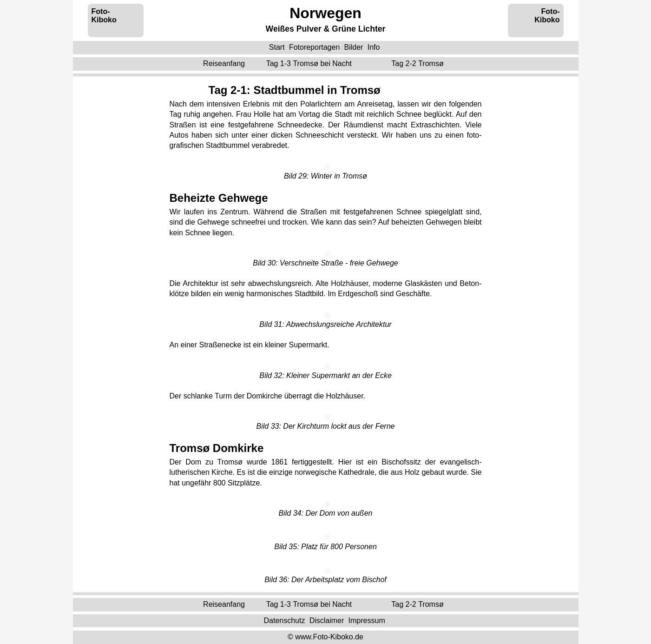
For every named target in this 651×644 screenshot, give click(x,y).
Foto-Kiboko (104, 16)
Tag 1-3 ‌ (310, 63)
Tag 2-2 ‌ (418, 63)
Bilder (354, 47)
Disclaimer (327, 621)
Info (374, 47)
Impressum (367, 621)
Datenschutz (284, 621)
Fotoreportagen (314, 47)
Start (277, 47)
